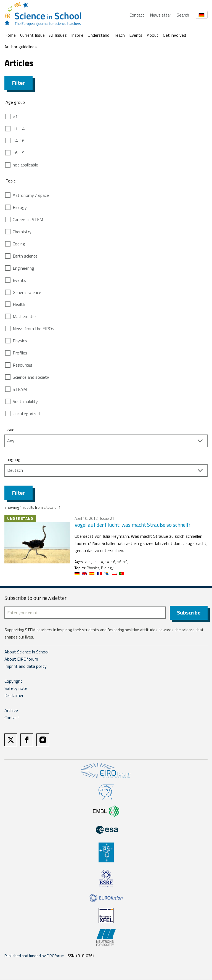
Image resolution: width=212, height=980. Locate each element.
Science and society (31, 377)
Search (183, 15)
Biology (20, 207)
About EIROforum (21, 659)
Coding (19, 244)
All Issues (58, 35)
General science (27, 292)
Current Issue (32, 35)
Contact (137, 15)
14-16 (19, 141)
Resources (22, 365)
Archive (11, 711)
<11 (16, 116)
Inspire (77, 35)
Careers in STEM (28, 219)
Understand (99, 35)
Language (14, 459)
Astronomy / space (31, 195)
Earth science (25, 256)
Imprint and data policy (26, 666)
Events (136, 35)
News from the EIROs (33, 329)
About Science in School (26, 652)
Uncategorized (26, 414)
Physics (20, 341)
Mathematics (25, 316)
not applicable (25, 165)
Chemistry (22, 232)
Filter (18, 83)
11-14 (19, 129)
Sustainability (25, 401)
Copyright (13, 681)
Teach (119, 35)
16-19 (19, 153)
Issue (9, 430)
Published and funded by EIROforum (34, 956)
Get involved (174, 35)
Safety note (16, 688)
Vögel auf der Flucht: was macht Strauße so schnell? (132, 525)
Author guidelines (21, 47)
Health (19, 304)
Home (10, 35)
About (153, 35)
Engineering (23, 268)
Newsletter (161, 15)
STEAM (20, 389)
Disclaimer (14, 696)
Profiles (20, 353)
